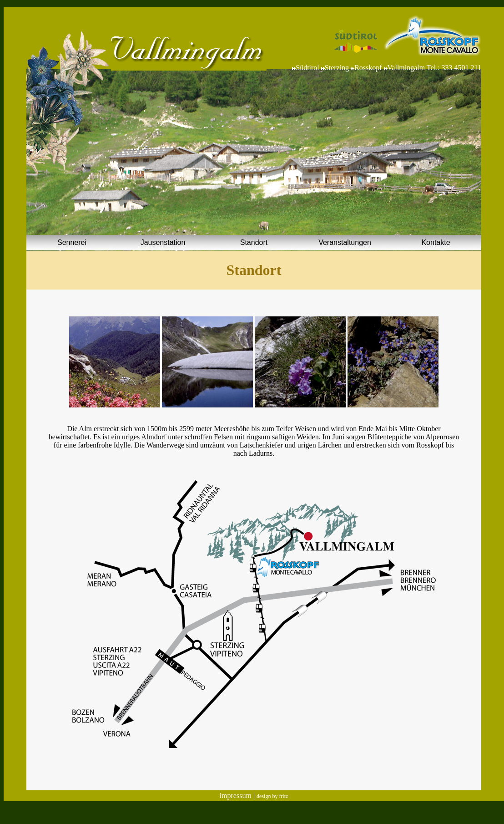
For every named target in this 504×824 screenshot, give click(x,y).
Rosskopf (368, 68)
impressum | (238, 796)
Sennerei (72, 242)
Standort (254, 242)
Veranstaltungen (345, 242)
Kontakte (436, 242)
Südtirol (308, 68)
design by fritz (272, 796)
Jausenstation (163, 242)
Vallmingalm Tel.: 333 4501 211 (434, 68)
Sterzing (337, 68)
